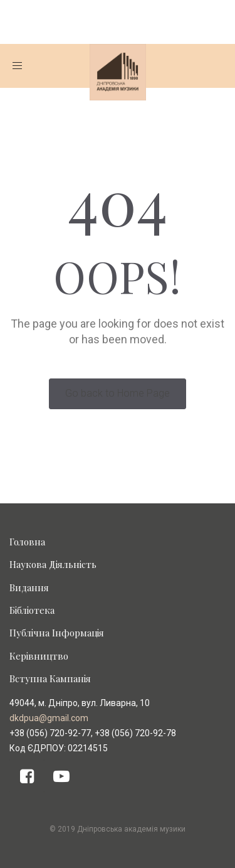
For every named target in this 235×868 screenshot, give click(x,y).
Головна (27, 542)
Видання (29, 587)
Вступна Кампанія (50, 678)
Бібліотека (32, 610)
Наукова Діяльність (53, 564)
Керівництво (39, 656)
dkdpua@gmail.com (49, 718)
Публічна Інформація (57, 633)
